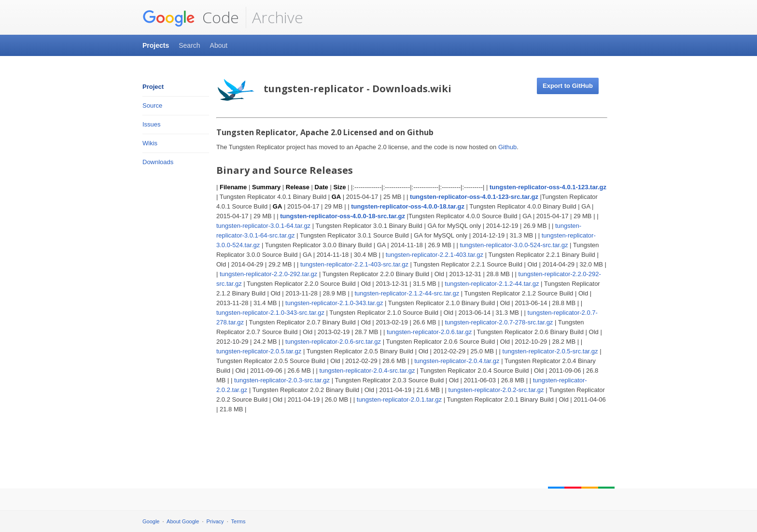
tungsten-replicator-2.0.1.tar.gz (399, 399)
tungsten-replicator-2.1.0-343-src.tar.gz (270, 313)
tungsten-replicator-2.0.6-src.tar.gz (333, 342)
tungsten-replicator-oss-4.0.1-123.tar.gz (548, 187)
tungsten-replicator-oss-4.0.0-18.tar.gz (408, 206)
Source (152, 105)
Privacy (215, 521)
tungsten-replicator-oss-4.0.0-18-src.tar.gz (343, 216)
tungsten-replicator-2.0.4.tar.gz (457, 361)
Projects (156, 45)
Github (507, 147)
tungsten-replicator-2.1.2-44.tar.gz (492, 284)
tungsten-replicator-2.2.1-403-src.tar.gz (354, 264)
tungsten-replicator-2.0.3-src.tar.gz (282, 380)
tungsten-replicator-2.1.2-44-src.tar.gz (407, 293)
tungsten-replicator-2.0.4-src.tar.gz (367, 371)
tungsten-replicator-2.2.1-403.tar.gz (435, 255)
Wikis (150, 143)
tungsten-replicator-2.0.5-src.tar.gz (550, 351)
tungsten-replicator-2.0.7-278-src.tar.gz (499, 322)
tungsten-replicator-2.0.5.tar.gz (259, 351)
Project (153, 87)
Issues (152, 124)
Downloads (158, 162)
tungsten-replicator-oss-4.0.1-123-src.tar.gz (474, 197)
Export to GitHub (568, 86)
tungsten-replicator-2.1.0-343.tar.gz (334, 303)
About (219, 45)
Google (151, 521)
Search (189, 45)
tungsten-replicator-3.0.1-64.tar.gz (263, 226)
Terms (238, 521)
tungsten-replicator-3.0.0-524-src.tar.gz (514, 245)
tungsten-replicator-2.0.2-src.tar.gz (496, 390)
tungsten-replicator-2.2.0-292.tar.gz (268, 274)
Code (191, 17)
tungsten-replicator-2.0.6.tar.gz (429, 332)
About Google (183, 521)
